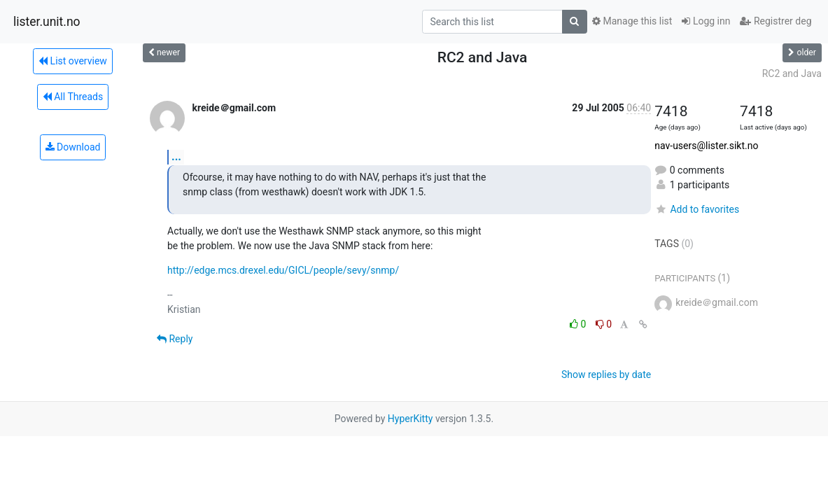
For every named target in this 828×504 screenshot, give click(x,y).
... (176, 156)
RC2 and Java (792, 73)
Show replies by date (606, 374)
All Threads (73, 97)
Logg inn (706, 21)
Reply (175, 339)
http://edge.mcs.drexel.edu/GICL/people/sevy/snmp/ (283, 270)
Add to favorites (697, 209)
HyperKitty (411, 419)
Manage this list (632, 21)
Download (73, 147)
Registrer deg (776, 21)
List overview (73, 61)
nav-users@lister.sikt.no (706, 146)
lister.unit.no (47, 22)
